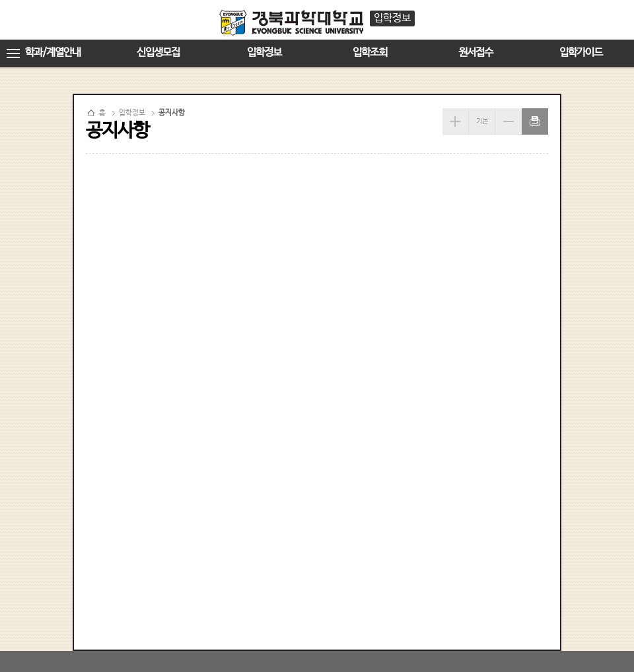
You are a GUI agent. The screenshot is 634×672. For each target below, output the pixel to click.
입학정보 (264, 52)
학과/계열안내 (53, 52)
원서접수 (475, 52)
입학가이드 (581, 52)
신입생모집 (158, 52)
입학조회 (370, 52)
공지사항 (172, 113)
